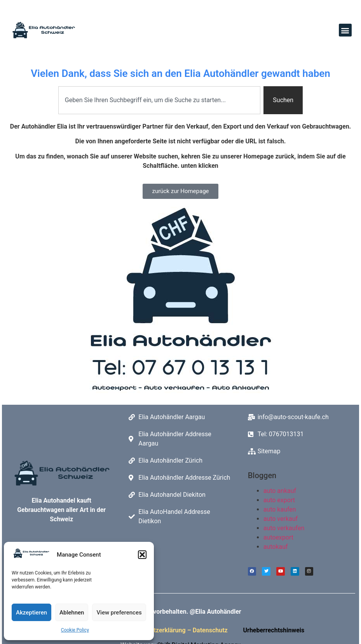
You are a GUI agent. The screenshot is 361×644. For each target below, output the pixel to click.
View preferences (119, 613)
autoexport (278, 537)
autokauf (276, 547)
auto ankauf (280, 491)
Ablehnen (72, 613)
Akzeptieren (31, 613)
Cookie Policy (75, 630)
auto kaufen (280, 509)
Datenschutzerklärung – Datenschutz (177, 633)
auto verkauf (281, 519)
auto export (279, 500)
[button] (142, 555)
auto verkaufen (284, 528)
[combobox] (159, 100)
